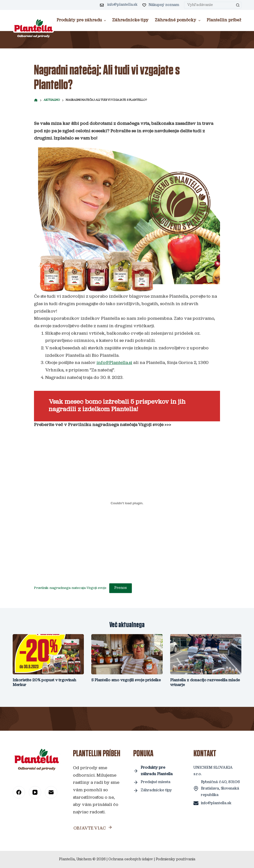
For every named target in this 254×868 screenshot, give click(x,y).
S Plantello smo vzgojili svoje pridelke (126, 680)
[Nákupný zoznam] (161, 5)
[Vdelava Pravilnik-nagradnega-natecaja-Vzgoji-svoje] (127, 503)
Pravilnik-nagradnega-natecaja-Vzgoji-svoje (70, 588)
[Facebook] (19, 792)
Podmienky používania (175, 859)
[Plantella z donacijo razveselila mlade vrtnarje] (206, 654)
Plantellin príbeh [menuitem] (227, 20)
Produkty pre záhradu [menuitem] (82, 20)
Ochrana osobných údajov (131, 859)
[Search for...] (209, 5)
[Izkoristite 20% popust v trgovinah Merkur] (48, 654)
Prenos (121, 588)
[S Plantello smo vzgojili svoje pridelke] (127, 654)
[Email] (51, 792)
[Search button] (238, 5)
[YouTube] (35, 792)
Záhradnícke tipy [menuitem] (130, 20)
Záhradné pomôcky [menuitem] (178, 20)
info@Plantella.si (114, 363)
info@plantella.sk (122, 5)
